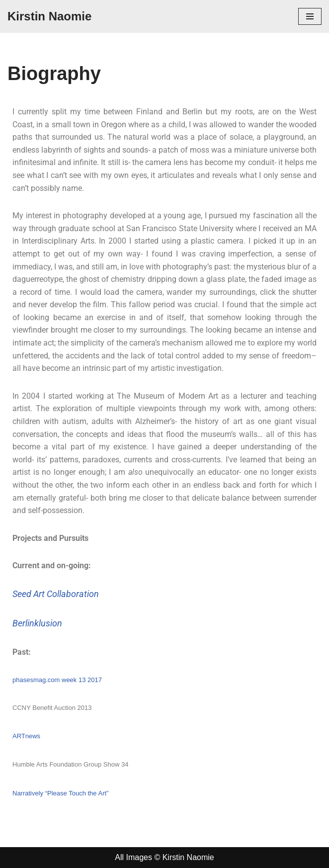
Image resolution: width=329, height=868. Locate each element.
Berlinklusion (37, 623)
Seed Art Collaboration (56, 594)
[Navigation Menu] (310, 16)
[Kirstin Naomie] (49, 16)
